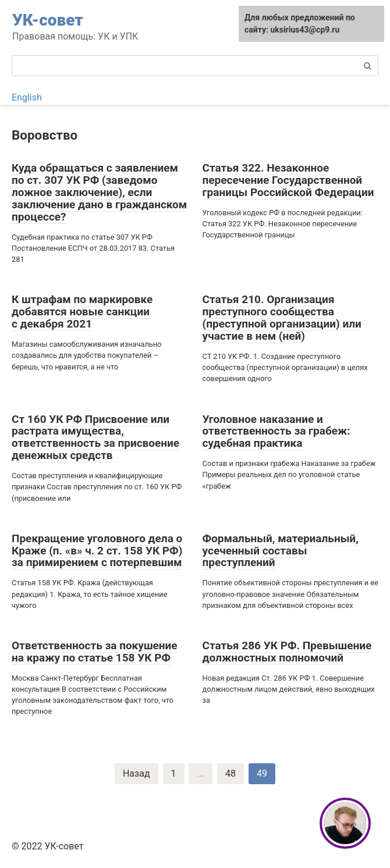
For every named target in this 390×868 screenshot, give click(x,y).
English (27, 97)
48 (231, 773)
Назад (136, 773)
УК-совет (48, 20)
